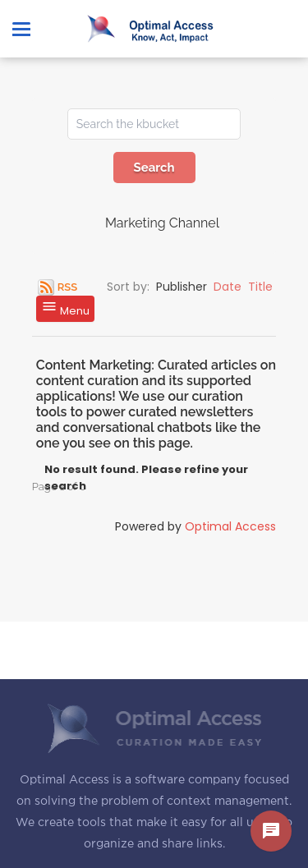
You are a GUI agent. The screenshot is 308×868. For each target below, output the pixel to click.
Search (154, 168)
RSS (67, 287)
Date (228, 287)
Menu (65, 308)
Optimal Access (230, 526)
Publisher (182, 287)
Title (260, 287)
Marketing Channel (162, 223)
